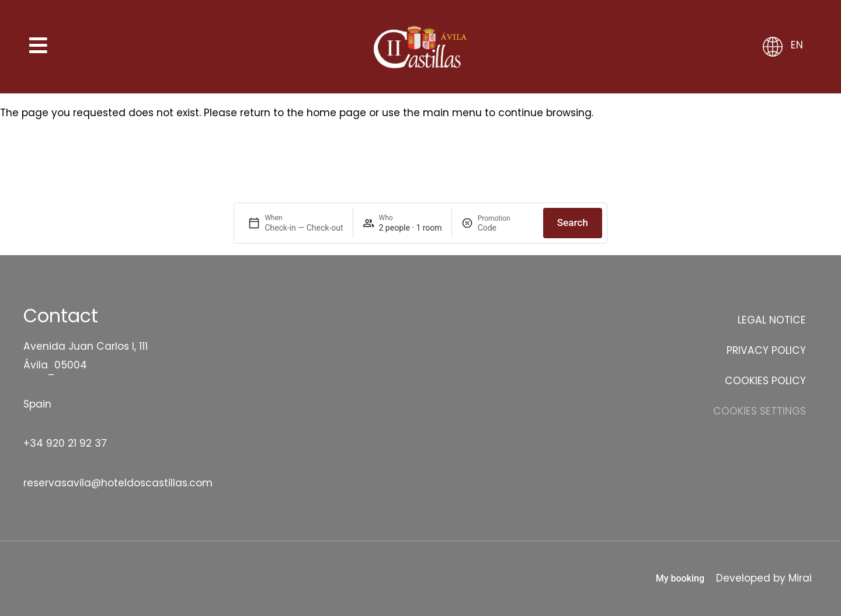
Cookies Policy (765, 381)
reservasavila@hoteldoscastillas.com (118, 483)
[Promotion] (506, 228)
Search (573, 222)
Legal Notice (772, 320)
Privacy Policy (766, 350)
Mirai (800, 578)
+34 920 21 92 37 (65, 443)
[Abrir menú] (39, 47)
